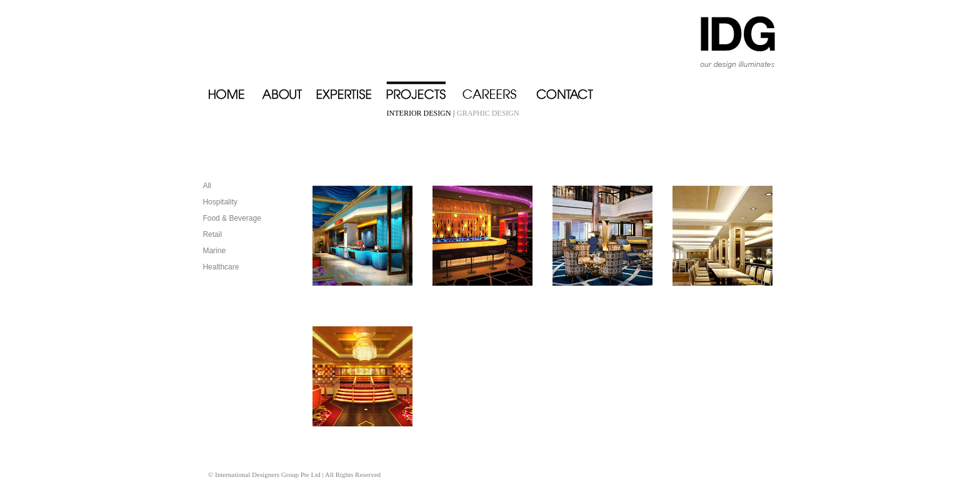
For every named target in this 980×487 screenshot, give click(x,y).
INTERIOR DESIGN (420, 113)
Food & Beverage (232, 218)
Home (235, 88)
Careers (499, 88)
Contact (569, 88)
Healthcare (221, 267)
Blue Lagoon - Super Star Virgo (362, 236)
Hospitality (220, 202)
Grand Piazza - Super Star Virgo (602, 236)
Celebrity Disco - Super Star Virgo (482, 236)
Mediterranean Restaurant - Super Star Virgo (722, 236)
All (207, 186)
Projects (424, 88)
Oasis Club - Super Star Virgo (362, 376)
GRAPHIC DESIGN (488, 113)
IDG (722, 37)
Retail (212, 234)
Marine (214, 251)
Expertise (351, 88)
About (289, 88)
